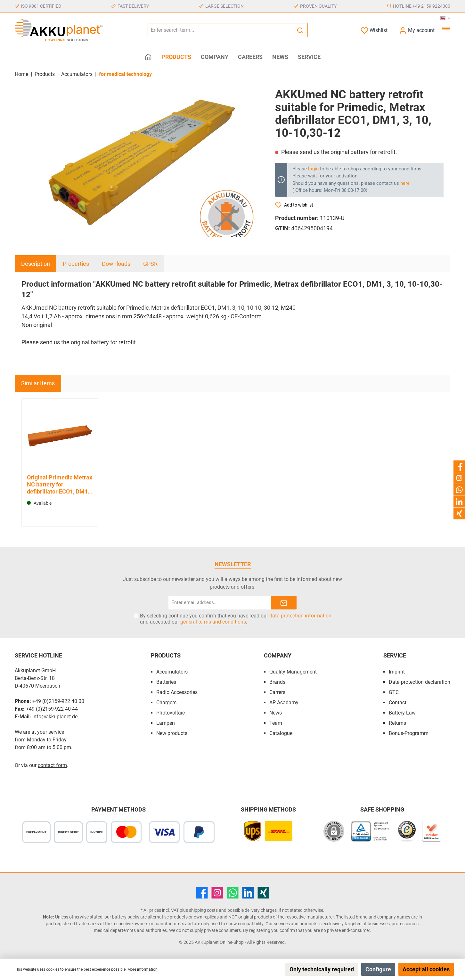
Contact (398, 702)
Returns (397, 723)
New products (172, 733)
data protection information (300, 616)
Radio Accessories (177, 692)
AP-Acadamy (284, 702)
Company (278, 655)
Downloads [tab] (116, 264)
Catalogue (281, 733)
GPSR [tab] (150, 264)
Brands (277, 682)
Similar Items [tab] (38, 383)
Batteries (166, 682)
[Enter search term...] (220, 30)
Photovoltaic (171, 713)
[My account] (417, 30)
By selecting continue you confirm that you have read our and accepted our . (236, 619)
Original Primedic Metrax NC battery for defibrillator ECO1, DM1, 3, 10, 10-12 (60, 485)
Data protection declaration (420, 682)
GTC (394, 692)
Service (395, 655)
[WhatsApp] (233, 893)
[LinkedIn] (248, 893)
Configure (378, 969)
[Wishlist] (374, 30)
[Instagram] (217, 893)
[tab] (36, 264)
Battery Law (402, 713)
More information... (144, 969)
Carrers (277, 692)
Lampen (166, 723)
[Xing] (263, 893)
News (276, 713)
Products (166, 655)
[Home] (148, 57)
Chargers (166, 702)
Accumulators (172, 672)
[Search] (300, 30)
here (405, 183)
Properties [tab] (76, 264)
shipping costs (203, 910)
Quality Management (293, 672)
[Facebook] (202, 893)
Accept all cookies (426, 969)
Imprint (397, 672)
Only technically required (322, 969)
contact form (52, 765)
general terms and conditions (213, 622)
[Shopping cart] (446, 29)
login (313, 169)
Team (276, 723)
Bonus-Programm (409, 733)
